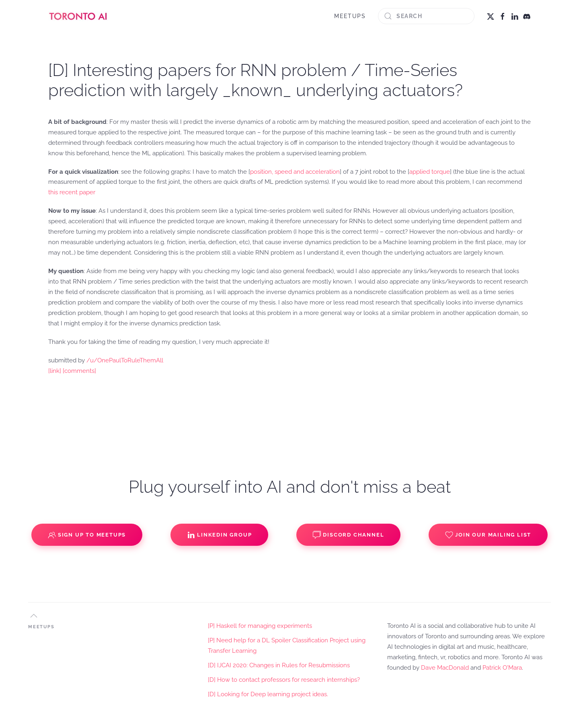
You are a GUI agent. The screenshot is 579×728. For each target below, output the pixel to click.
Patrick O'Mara (502, 668)
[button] (34, 616)
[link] (55, 371)
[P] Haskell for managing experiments (260, 626)
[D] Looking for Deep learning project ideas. (268, 694)
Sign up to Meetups (87, 535)
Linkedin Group (219, 535)
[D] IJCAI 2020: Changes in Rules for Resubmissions (279, 665)
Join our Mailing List (488, 535)
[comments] (79, 371)
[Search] (426, 16)
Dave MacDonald (445, 668)
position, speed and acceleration (295, 172)
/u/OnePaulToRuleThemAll (125, 360)
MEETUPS (350, 16)
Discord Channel (348, 535)
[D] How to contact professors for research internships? (284, 680)
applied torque (430, 172)
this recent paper (72, 192)
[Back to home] (78, 16)
